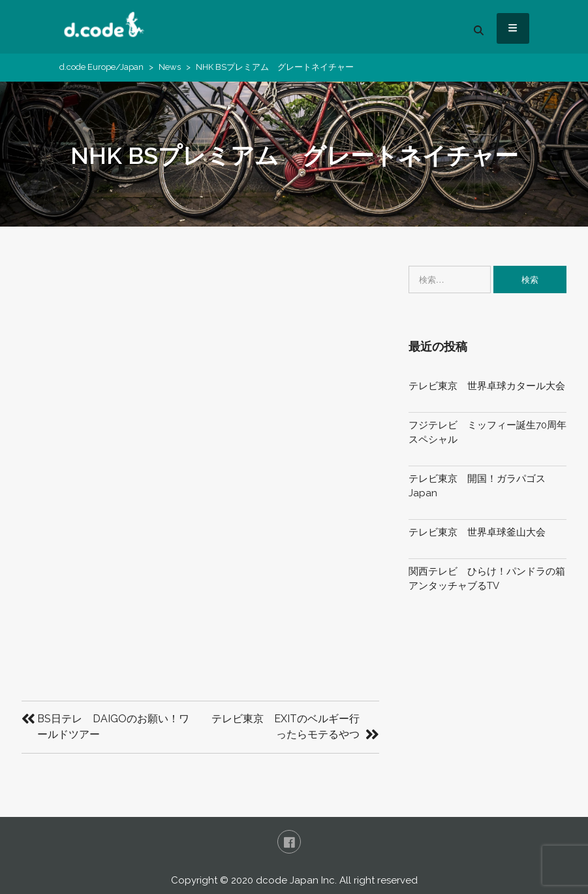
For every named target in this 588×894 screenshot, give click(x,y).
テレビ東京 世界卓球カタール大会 (487, 386)
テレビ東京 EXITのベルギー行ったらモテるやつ (286, 726)
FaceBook (289, 842)
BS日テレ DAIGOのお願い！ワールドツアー (113, 726)
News (170, 67)
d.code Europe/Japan (101, 67)
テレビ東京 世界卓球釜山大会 (477, 532)
